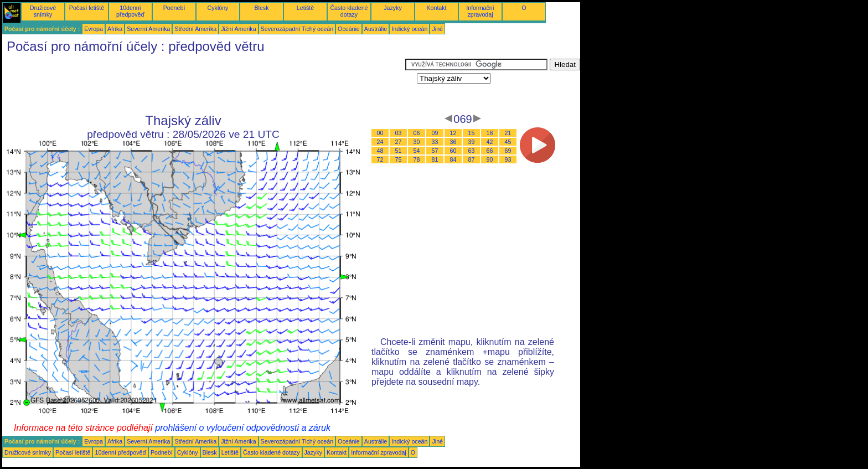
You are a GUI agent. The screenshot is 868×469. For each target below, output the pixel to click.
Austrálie (376, 29)
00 (380, 133)
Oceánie (349, 29)
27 (399, 142)
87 (472, 159)
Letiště (305, 8)
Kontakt (436, 8)
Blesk (261, 8)
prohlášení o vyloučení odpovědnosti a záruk (243, 428)
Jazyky (393, 8)
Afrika (115, 29)
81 (435, 159)
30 (417, 142)
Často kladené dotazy (349, 11)
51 (399, 151)
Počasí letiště (87, 8)
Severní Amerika (148, 29)
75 (399, 159)
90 (490, 159)
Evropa (94, 29)
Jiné (437, 29)
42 (490, 142)
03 (399, 133)
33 (435, 142)
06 (417, 133)
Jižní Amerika (238, 29)
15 (472, 133)
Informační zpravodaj (480, 11)
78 (417, 159)
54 (417, 151)
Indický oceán (409, 29)
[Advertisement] (204, 84)
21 (508, 133)
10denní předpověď (130, 11)
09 (435, 133)
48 (380, 151)
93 (508, 159)
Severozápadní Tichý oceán (297, 29)
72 (380, 159)
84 (453, 159)
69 (508, 151)
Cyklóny (218, 8)
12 (453, 133)
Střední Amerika (195, 29)
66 (490, 151)
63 (472, 151)
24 (380, 142)
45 (508, 142)
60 (453, 151)
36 (453, 142)
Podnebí (174, 8)
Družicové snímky (43, 11)
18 (490, 133)
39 (472, 142)
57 (435, 151)
